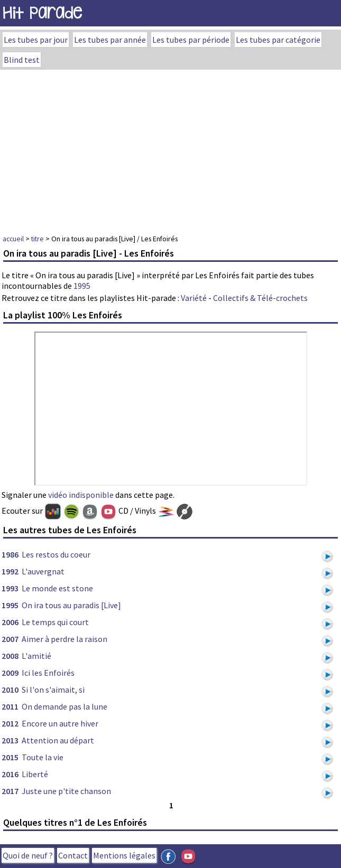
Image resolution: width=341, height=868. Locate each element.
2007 (10, 639)
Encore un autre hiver (60, 723)
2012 (10, 723)
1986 (10, 554)
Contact (73, 855)
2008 (10, 656)
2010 (10, 690)
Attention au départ (58, 740)
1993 (10, 588)
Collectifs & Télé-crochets (260, 298)
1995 (82, 286)
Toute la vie (43, 757)
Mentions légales (124, 855)
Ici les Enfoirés (48, 673)
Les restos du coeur (56, 554)
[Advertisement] (170, 149)
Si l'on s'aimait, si (53, 690)
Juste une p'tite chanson (66, 791)
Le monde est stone (57, 588)
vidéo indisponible (81, 495)
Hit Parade (42, 13)
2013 (10, 740)
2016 (10, 774)
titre (38, 239)
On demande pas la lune (64, 706)
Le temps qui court (55, 622)
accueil (13, 239)
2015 (10, 757)
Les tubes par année (110, 40)
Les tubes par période (191, 40)
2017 (10, 791)
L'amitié (36, 656)
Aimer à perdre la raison (64, 639)
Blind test (22, 60)
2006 (10, 622)
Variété (194, 298)
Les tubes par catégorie (278, 40)
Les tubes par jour (36, 40)
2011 (10, 706)
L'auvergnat (43, 571)
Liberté (35, 774)
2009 (10, 673)
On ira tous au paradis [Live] (71, 605)
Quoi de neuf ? (28, 855)
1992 (10, 571)
